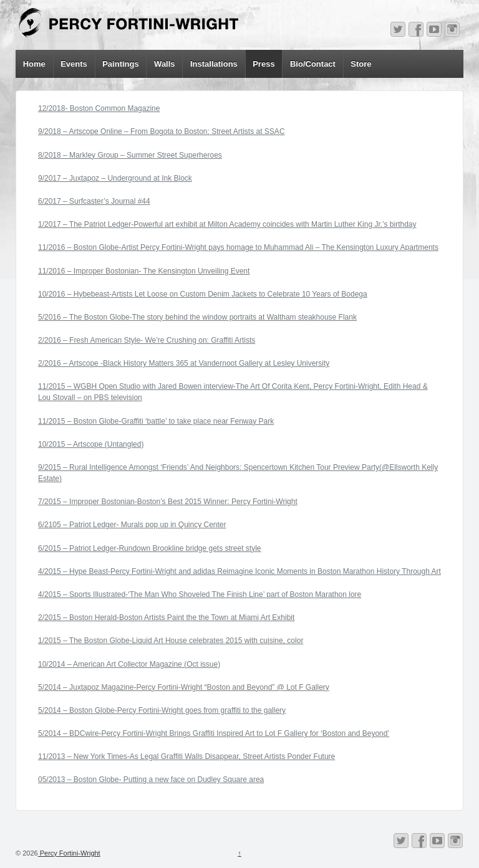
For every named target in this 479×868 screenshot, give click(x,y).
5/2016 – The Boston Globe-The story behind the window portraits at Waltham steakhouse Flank (197, 317)
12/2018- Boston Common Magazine (99, 108)
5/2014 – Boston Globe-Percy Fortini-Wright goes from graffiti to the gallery (162, 710)
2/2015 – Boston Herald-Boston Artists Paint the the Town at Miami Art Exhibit (166, 618)
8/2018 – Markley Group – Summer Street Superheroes (130, 155)
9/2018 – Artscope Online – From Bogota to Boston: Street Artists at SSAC (162, 131)
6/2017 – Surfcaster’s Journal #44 (94, 201)
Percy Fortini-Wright (69, 853)
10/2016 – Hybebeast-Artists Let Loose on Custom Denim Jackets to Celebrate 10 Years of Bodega (203, 294)
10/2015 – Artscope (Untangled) (91, 444)
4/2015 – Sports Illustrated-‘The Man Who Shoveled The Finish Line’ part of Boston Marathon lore (200, 594)
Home (34, 64)
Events (74, 64)
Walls (164, 64)
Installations (214, 64)
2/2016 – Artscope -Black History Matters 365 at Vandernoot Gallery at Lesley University (184, 363)
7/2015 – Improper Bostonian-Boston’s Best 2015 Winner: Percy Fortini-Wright (168, 502)
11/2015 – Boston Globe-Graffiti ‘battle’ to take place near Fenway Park (156, 421)
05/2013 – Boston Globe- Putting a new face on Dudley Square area (151, 780)
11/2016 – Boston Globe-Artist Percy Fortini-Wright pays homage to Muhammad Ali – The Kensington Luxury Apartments (238, 247)
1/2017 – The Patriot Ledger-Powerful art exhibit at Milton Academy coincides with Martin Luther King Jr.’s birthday (227, 224)
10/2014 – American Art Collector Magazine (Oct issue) (129, 664)
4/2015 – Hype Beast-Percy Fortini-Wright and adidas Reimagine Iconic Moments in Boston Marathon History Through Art (239, 571)
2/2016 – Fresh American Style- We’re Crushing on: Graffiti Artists (147, 340)
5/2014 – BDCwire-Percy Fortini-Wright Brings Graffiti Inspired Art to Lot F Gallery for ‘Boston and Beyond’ (214, 733)
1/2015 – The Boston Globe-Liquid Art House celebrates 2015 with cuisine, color (171, 641)
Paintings (121, 64)
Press (264, 64)
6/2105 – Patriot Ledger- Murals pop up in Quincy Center (132, 525)
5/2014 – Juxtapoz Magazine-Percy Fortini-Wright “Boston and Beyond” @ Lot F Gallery (184, 687)
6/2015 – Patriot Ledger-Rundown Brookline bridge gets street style (150, 548)
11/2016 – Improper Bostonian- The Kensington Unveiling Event (144, 271)
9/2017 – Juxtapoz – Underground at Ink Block (115, 178)
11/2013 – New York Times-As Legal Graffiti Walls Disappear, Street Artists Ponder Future (186, 756)
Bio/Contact (313, 64)
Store (361, 64)
